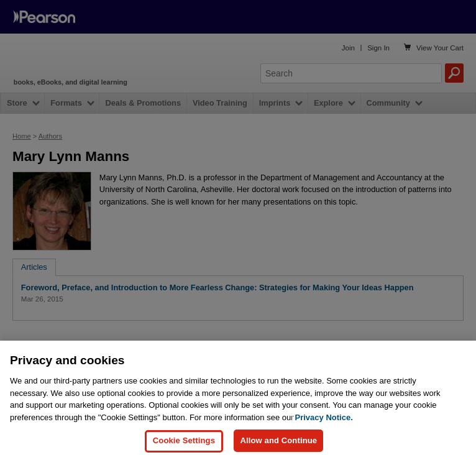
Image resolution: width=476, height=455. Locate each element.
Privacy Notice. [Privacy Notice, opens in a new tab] (324, 435)
